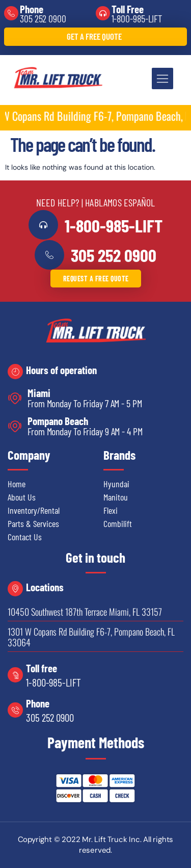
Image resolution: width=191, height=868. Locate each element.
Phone (32, 9)
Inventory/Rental (34, 510)
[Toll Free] (103, 13)
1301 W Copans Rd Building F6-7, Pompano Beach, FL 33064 (91, 637)
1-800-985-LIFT (137, 18)
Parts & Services (33, 523)
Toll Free (128, 9)
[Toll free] (15, 675)
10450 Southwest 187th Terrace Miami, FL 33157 (85, 612)
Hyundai (116, 484)
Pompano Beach (58, 421)
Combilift (118, 523)
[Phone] (11, 13)
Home (17, 484)
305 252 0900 (43, 18)
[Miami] (15, 398)
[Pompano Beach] (15, 426)
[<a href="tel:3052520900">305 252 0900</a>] (49, 255)
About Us (22, 497)
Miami (39, 393)
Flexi (111, 510)
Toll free (42, 668)
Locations (45, 587)
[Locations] (15, 589)
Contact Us (25, 537)
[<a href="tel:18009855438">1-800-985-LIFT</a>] (43, 225)
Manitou (116, 497)
